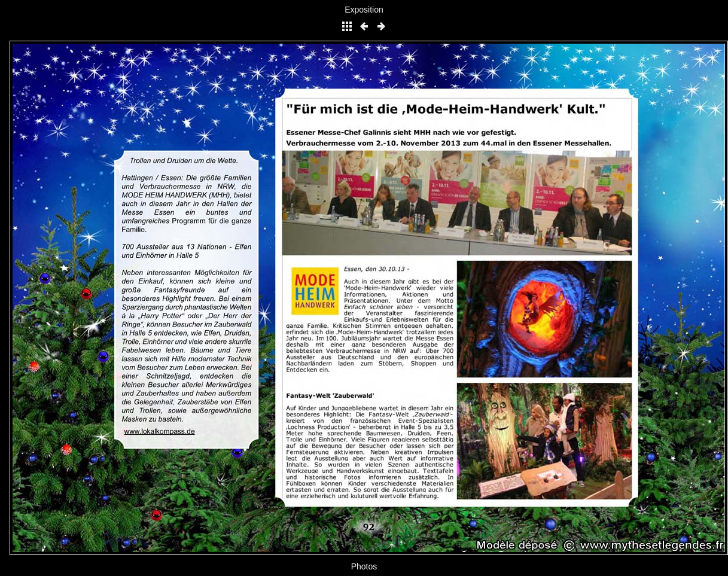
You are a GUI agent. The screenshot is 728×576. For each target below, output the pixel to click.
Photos (364, 566)
